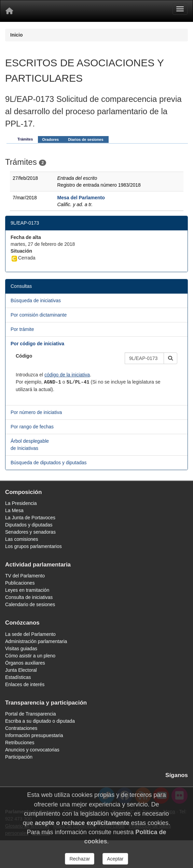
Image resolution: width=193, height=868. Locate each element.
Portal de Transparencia (31, 714)
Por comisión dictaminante (39, 315)
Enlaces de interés (25, 684)
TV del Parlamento (25, 576)
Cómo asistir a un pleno (30, 656)
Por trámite (22, 329)
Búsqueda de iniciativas (36, 301)
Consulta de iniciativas (29, 597)
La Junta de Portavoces (30, 518)
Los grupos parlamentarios (33, 546)
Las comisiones (22, 539)
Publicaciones (20, 583)
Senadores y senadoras (30, 532)
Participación (19, 757)
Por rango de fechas (32, 427)
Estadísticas (18, 677)
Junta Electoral (21, 670)
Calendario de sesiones (30, 604)
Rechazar (80, 859)
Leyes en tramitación (27, 590)
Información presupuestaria (34, 735)
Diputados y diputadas (29, 525)
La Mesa (14, 510)
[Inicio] (9, 11)
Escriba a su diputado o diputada (40, 721)
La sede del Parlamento (30, 634)
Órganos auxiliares (25, 663)
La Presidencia (21, 503)
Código (24, 356)
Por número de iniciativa (36, 412)
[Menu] (180, 9)
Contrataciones (21, 728)
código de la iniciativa (67, 375)
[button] (170, 358)
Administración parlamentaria (36, 641)
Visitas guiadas (21, 649)
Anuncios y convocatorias (32, 750)
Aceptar (115, 859)
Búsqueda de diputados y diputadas (49, 463)
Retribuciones (20, 743)
